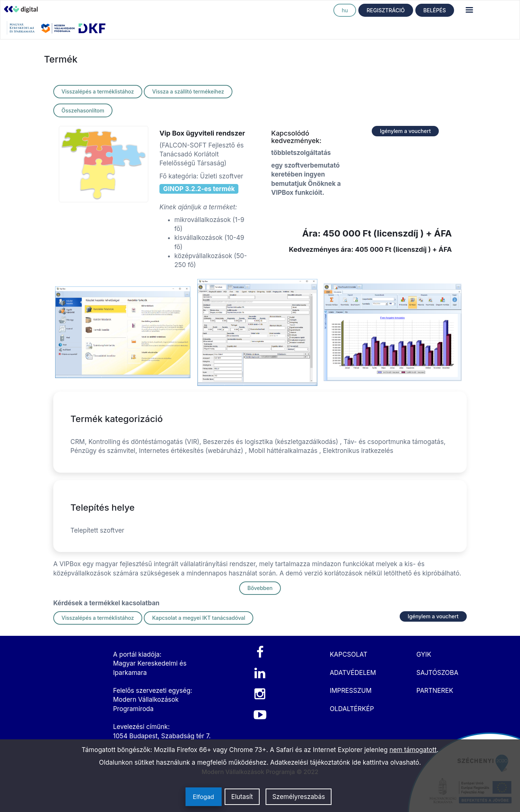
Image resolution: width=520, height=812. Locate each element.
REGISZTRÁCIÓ (386, 10)
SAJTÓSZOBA (437, 673)
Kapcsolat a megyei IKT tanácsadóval (199, 618)
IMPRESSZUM (351, 691)
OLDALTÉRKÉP (352, 709)
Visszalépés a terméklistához (98, 91)
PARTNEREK (435, 691)
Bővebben (260, 588)
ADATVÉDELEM (353, 673)
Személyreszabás (299, 797)
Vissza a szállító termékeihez (188, 91)
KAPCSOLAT (348, 654)
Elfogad (204, 797)
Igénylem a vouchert (405, 131)
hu (345, 10)
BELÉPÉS (435, 10)
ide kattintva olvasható (386, 762)
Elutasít (242, 797)
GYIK (424, 654)
